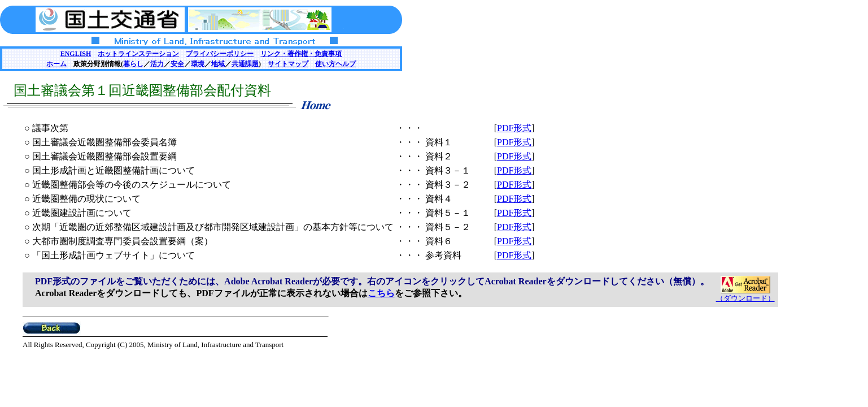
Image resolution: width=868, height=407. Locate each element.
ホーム (56, 64)
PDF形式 (514, 128)
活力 (157, 64)
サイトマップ (288, 64)
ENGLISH (76, 54)
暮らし (133, 64)
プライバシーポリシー (220, 54)
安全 (177, 64)
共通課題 (245, 64)
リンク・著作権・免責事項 (301, 54)
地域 (218, 64)
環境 (198, 64)
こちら (381, 293)
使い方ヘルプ (335, 64)
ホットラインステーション (138, 54)
